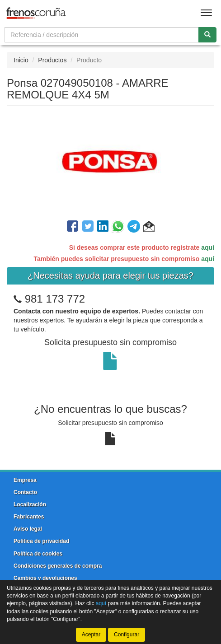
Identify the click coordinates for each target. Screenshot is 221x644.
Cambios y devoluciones (45, 578)
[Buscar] (207, 35)
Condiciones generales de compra (58, 566)
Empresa (25, 480)
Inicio (21, 60)
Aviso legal (28, 529)
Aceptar (91, 635)
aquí (208, 247)
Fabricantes (29, 517)
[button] (149, 228)
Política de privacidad (41, 541)
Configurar (127, 635)
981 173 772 (55, 299)
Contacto (25, 492)
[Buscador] (102, 35)
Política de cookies (38, 554)
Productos (52, 60)
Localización (30, 504)
